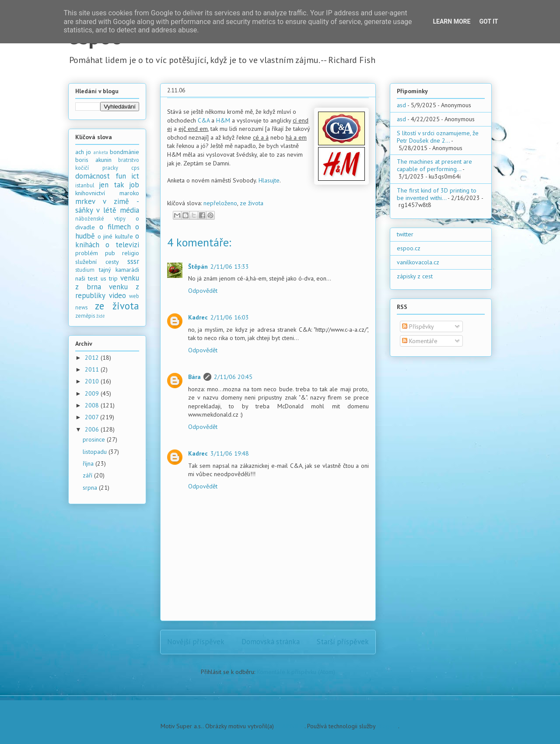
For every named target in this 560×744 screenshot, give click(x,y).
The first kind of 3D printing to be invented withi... (437, 194)
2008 (93, 405)
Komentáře (420, 341)
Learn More (451, 21)
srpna (91, 488)
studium (85, 270)
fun (121, 176)
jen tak (111, 185)
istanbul (85, 185)
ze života (252, 203)
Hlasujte (269, 180)
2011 (93, 369)
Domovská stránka (271, 642)
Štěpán (198, 267)
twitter (405, 234)
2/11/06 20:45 (233, 377)
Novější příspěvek (196, 642)
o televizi (122, 245)
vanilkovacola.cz (418, 262)
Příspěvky (418, 326)
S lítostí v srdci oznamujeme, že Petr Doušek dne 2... (438, 137)
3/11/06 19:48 (230, 453)
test (93, 278)
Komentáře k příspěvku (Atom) (296, 672)
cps (135, 168)
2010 (93, 381)
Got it (488, 21)
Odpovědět (203, 291)
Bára (194, 377)
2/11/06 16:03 (230, 317)
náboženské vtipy (100, 218)
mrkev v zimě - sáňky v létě (107, 206)
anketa (101, 152)
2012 (93, 358)
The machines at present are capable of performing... (434, 165)
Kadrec (198, 317)
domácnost (93, 176)
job (134, 185)
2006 (93, 429)
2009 (93, 393)
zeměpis (85, 316)
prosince (95, 439)
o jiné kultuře (115, 236)
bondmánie (124, 152)
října (89, 463)
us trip (109, 278)
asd (401, 105)
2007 (93, 417)
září (88, 475)
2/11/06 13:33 (230, 267)
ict (135, 176)
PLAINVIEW (290, 726)
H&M (223, 120)
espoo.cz (409, 248)
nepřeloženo (220, 203)
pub (110, 253)
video (117, 295)
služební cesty (97, 262)
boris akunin (93, 160)
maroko (129, 193)
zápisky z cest (415, 276)
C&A (204, 120)
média (129, 210)
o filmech (115, 227)
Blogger (388, 726)
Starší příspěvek (343, 642)
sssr (133, 261)
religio (131, 253)
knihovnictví (90, 193)
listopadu (96, 452)
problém (87, 253)
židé (101, 316)
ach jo (83, 152)
